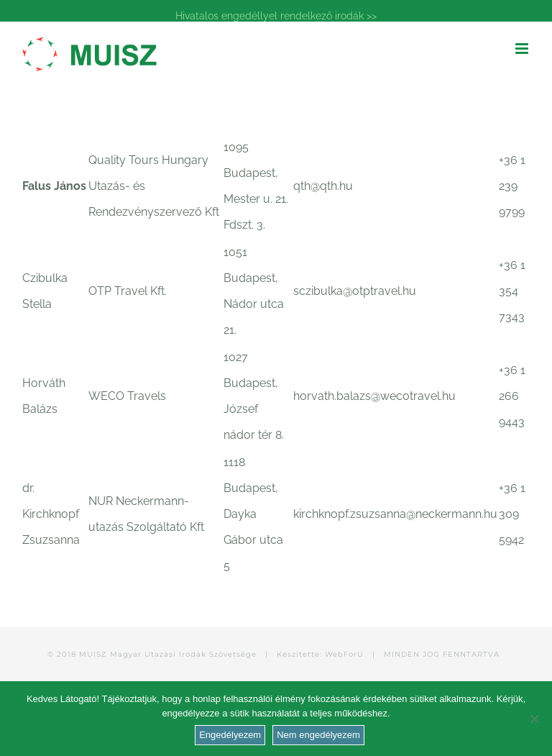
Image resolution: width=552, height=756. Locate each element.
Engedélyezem (230, 735)
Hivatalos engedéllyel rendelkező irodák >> (276, 16)
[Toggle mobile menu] (523, 49)
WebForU (344, 654)
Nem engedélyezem (318, 735)
